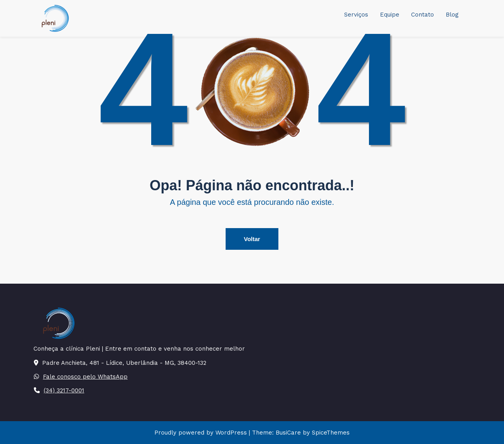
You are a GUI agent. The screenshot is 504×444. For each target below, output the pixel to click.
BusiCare (289, 433)
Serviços (356, 15)
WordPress (231, 433)
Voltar (252, 239)
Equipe (390, 15)
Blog (452, 15)
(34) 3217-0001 (64, 390)
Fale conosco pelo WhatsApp (85, 377)
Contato (422, 15)
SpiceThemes (330, 433)
